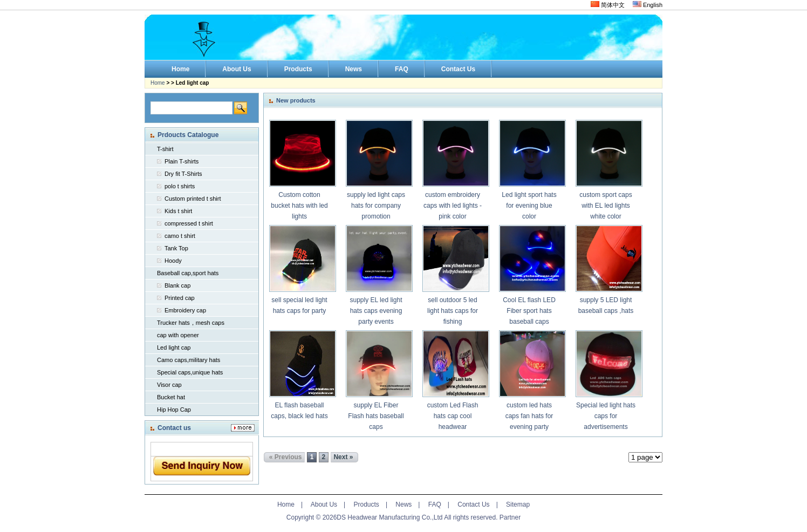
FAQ (435, 504)
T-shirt (165, 149)
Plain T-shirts (182, 161)
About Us (324, 504)
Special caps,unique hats (190, 372)
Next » (343, 457)
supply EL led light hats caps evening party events (376, 311)
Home (158, 83)
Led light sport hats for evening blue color (529, 206)
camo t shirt (180, 236)
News (403, 504)
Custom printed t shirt (193, 199)
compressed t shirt (189, 223)
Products (367, 504)
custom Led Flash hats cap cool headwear (453, 416)
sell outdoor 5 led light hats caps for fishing (453, 311)
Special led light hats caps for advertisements (606, 416)
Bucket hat (171, 397)
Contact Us (473, 504)
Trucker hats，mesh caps (191, 323)
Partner (510, 517)
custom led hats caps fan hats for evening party (529, 416)
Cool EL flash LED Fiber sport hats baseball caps (529, 311)
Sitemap (518, 504)
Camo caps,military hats (189, 360)
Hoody (173, 261)
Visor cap (169, 385)
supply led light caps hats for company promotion (376, 206)
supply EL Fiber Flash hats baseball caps (376, 416)
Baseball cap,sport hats (188, 273)
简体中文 (608, 5)
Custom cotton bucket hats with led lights (299, 206)
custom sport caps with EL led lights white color (606, 206)
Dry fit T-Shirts (183, 174)
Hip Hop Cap (174, 410)
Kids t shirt (178, 211)
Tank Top (176, 248)
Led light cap (174, 347)
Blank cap (177, 285)
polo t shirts (180, 186)
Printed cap (180, 298)
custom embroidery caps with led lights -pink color (453, 206)
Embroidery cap (185, 310)
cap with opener (178, 335)
